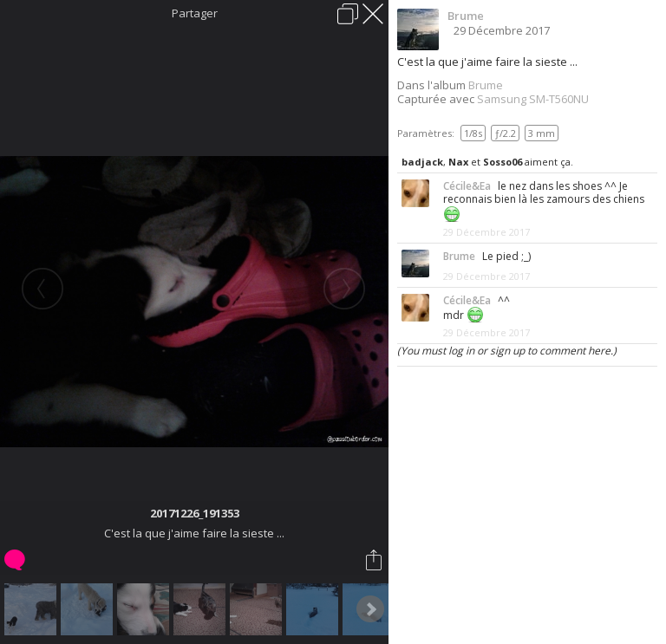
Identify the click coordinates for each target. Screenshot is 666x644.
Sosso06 (503, 162)
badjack (422, 162)
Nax (458, 162)
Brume (466, 16)
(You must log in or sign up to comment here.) (507, 351)
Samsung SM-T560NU (533, 99)
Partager (195, 13)
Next (370, 609)
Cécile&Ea (467, 186)
